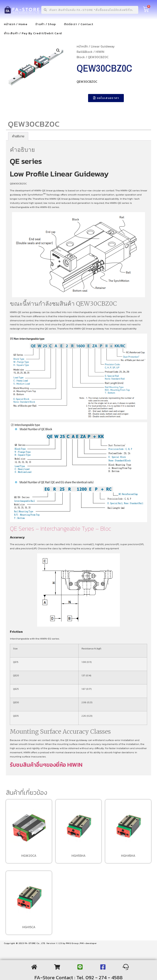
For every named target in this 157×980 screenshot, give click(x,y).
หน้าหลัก (82, 46)
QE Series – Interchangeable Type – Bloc (60, 529)
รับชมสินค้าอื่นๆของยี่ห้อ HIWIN (46, 765)
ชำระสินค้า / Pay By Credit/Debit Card (33, 33)
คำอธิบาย (18, 136)
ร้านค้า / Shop (46, 24)
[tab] (18, 136)
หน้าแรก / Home (16, 24)
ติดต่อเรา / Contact (79, 24)
